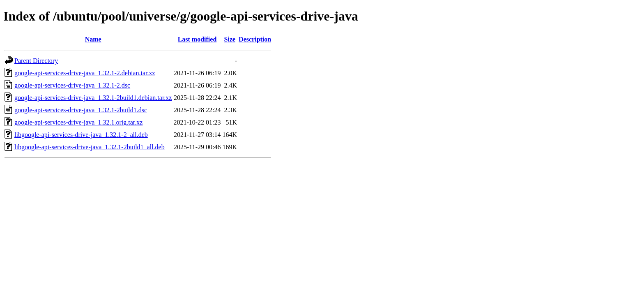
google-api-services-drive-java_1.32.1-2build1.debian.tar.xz (93, 98)
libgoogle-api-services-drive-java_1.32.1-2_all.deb (81, 135)
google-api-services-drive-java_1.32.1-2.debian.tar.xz (85, 73)
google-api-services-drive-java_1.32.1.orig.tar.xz (78, 122)
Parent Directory (36, 61)
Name (93, 39)
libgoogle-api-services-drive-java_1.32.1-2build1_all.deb (90, 147)
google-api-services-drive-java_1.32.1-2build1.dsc (81, 110)
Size (230, 39)
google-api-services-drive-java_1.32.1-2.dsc (72, 85)
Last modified (197, 39)
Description (255, 39)
